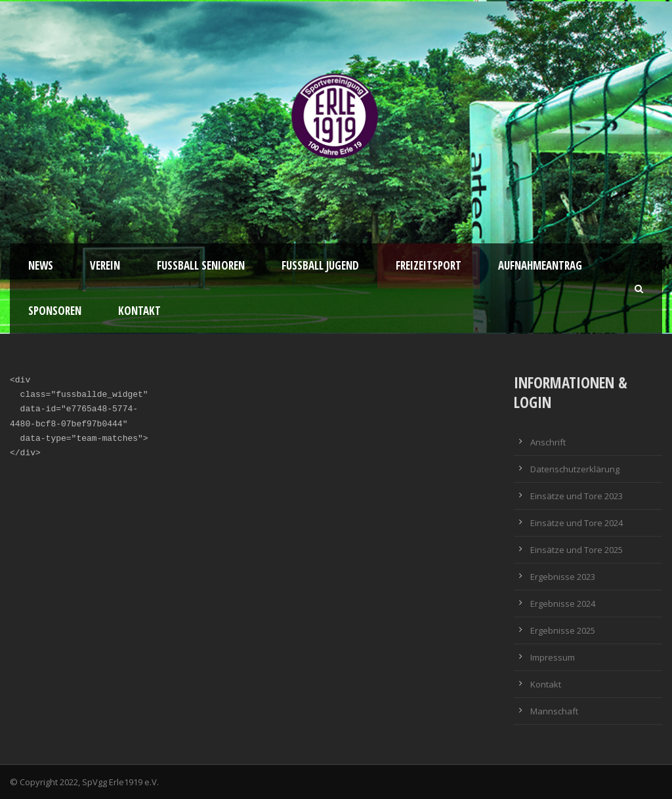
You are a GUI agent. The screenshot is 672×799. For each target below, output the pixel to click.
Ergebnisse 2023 (563, 577)
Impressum (553, 657)
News (41, 265)
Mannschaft (554, 711)
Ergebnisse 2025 (563, 630)
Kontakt (139, 311)
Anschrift (548, 442)
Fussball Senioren (201, 265)
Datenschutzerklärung (575, 469)
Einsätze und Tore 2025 (577, 550)
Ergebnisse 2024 (563, 604)
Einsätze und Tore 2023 (577, 496)
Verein (105, 265)
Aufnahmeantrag (540, 265)
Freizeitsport (429, 265)
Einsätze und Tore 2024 (577, 523)
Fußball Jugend (320, 265)
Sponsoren (55, 311)
